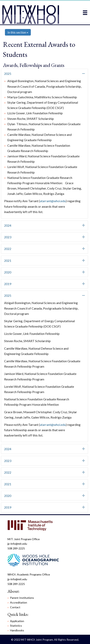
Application (17, 621)
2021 (8, 261)
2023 (8, 237)
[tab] (45, 74)
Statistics (16, 626)
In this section (18, 32)
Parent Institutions (22, 598)
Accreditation (19, 602)
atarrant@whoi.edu (53, 201)
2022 (8, 249)
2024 (8, 225)
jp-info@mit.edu (17, 544)
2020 (8, 272)
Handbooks (17, 630)
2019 (8, 284)
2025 (8, 74)
